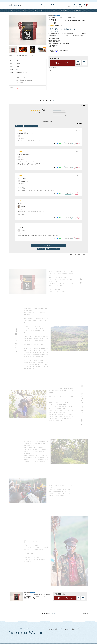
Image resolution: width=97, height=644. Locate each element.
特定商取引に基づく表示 (32, 639)
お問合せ (73, 630)
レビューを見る (63, 26)
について (80, 10)
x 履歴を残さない (85, 614)
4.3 (43, 110)
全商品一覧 (14, 10)
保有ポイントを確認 (14, 6)
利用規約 (48, 639)
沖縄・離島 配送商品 (64, 10)
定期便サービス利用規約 (57, 639)
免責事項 (41, 639)
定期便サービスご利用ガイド (54, 630)
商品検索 (70, 5)
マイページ (75, 5)
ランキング (52, 10)
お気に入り (80, 5)
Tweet (50, 71)
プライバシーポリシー (20, 639)
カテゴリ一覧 (25, 10)
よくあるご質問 (65, 630)
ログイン (81, 254)
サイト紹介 (51, 628)
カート (85, 5)
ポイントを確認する (60, 628)
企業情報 (11, 639)
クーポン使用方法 (70, 628)
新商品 (43, 10)
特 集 (35, 10)
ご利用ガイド (79, 628)
